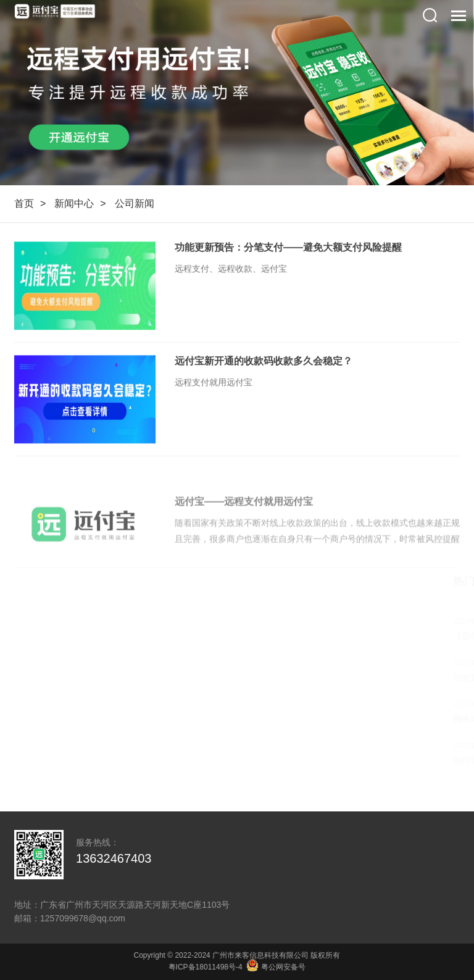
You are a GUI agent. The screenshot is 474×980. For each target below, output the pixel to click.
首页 (24, 203)
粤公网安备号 (276, 967)
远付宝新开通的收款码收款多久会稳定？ (264, 362)
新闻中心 (74, 203)
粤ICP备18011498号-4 (206, 967)
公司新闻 (135, 203)
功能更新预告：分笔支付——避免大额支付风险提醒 (288, 248)
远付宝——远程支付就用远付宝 (244, 513)
